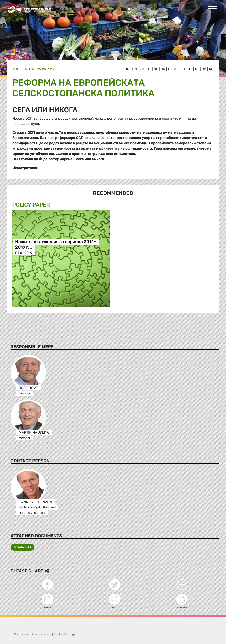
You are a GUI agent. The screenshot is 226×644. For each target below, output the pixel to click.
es (183, 69)
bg (127, 69)
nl (156, 69)
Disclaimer (22, 634)
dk (204, 69)
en (135, 69)
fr (142, 69)
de (149, 69)
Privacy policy (41, 634)
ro (211, 69)
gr (163, 69)
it (169, 69)
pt (197, 69)
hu (190, 69)
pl (176, 69)
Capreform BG (23, 547)
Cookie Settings (65, 634)
